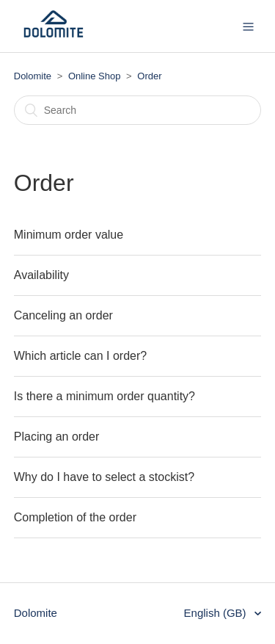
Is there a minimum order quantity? (104, 396)
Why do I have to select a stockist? (104, 477)
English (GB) (217, 613)
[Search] (138, 110)
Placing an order (57, 437)
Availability (41, 275)
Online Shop (95, 76)
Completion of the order (75, 517)
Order (149, 76)
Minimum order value (69, 235)
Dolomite (33, 76)
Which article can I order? (80, 356)
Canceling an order (63, 315)
